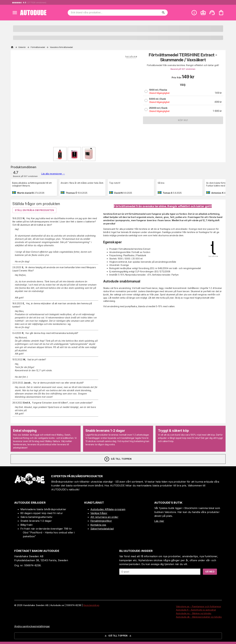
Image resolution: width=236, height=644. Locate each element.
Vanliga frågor (99, 513)
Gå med (210, 572)
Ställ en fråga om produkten (34, 210)
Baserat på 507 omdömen (183, 69)
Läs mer (159, 521)
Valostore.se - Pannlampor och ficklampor (199, 606)
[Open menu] (15, 13)
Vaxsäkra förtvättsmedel (61, 47)
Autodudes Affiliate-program (108, 509)
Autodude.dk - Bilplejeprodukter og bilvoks (199, 617)
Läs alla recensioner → (53, 174)
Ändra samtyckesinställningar (32, 626)
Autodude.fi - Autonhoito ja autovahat (196, 610)
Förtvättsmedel (38, 47)
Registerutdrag (91, 605)
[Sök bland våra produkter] (115, 13)
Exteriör (22, 47)
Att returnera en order (104, 517)
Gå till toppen (118, 459)
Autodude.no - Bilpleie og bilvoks (194, 613)
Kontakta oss (98, 525)
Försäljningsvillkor (101, 521)
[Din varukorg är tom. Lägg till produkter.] (221, 13)
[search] (163, 13)
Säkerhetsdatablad (102, 529)
